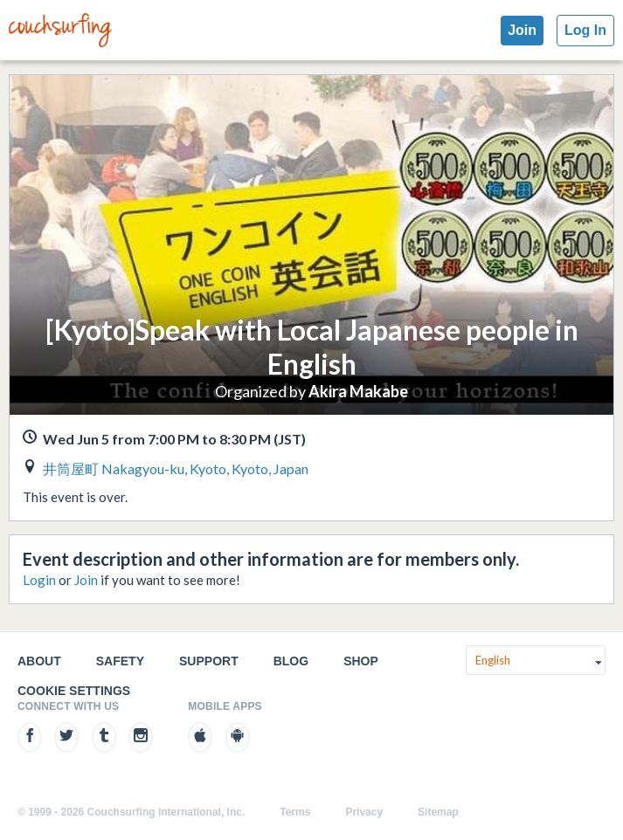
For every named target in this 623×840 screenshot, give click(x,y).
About (39, 661)
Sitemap (438, 812)
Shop (361, 661)
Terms (295, 812)
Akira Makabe (358, 391)
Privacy (364, 812)
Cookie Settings (74, 691)
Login (39, 580)
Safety (120, 661)
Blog (291, 661)
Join (522, 30)
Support (209, 661)
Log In (585, 30)
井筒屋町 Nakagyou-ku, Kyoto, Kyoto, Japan (176, 468)
